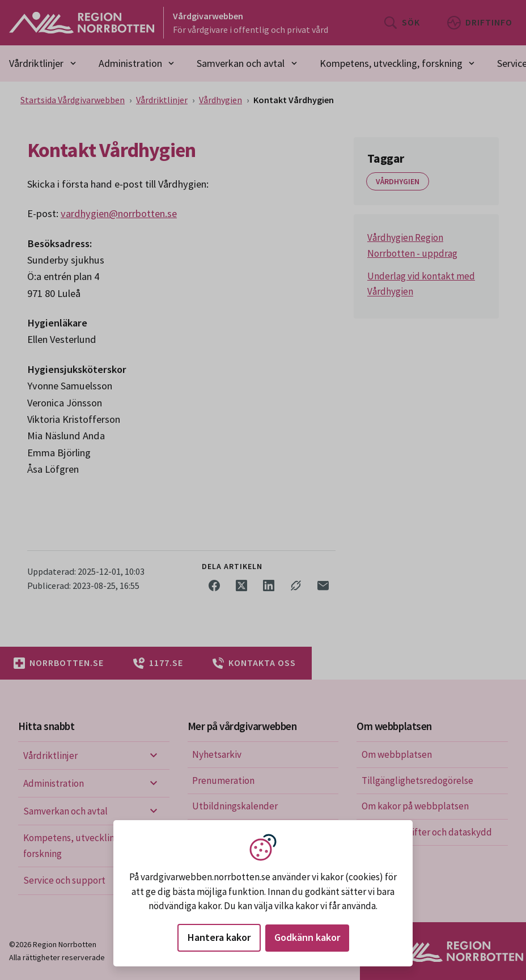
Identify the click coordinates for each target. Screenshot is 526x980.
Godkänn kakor (307, 937)
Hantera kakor (219, 937)
